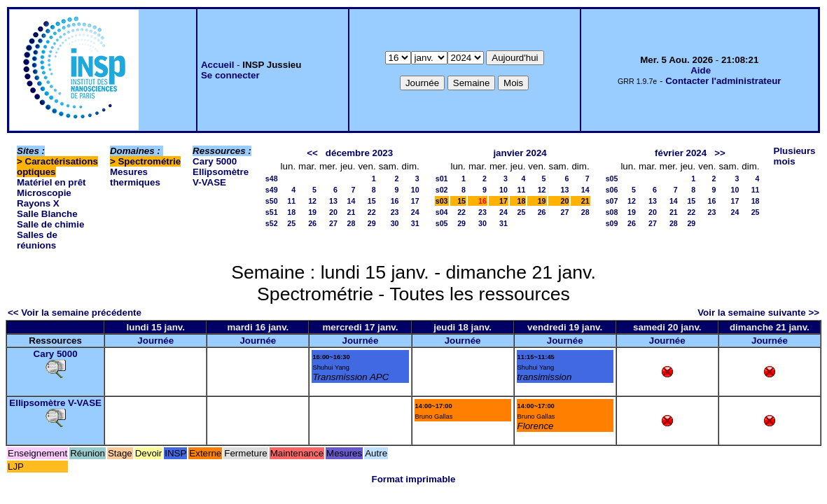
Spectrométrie (149, 161)
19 (312, 212)
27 (333, 223)
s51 (272, 212)
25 (291, 223)
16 (395, 201)
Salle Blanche (47, 214)
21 (352, 212)
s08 (612, 212)
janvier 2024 (520, 153)
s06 (612, 190)
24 (415, 212)
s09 (612, 223)
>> (720, 153)
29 (372, 223)
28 (352, 223)
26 (312, 223)
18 (291, 212)
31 (415, 223)
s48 (272, 178)
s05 (442, 223)
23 (395, 212)
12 (312, 201)
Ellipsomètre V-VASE (221, 177)
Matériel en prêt (51, 182)
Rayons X (38, 203)
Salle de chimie (50, 224)
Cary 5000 (215, 161)
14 (352, 201)
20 (333, 212)
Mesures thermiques (135, 177)
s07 (612, 201)
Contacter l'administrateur (723, 81)
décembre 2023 (359, 153)
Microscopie (44, 193)
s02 (442, 190)
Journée (155, 341)
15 (372, 201)
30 (395, 223)
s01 (442, 178)
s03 (442, 201)
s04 (442, 212)
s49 (272, 190)
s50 (272, 201)
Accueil (217, 65)
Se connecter (230, 75)
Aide (701, 70)
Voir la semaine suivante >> (758, 313)
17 (415, 201)
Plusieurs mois (795, 156)
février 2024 (681, 153)
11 (291, 201)
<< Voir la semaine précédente (75, 313)
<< (312, 153)
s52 (272, 223)
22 (372, 212)
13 (333, 201)
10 (415, 190)
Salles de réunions (37, 240)
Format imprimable (414, 479)
